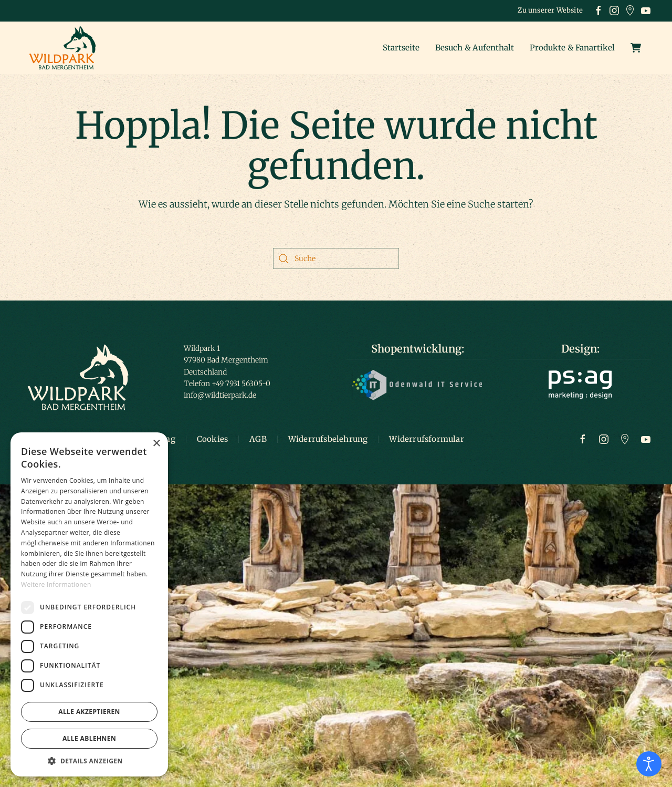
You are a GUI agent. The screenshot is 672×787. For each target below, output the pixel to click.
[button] (89, 761)
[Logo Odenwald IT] (417, 385)
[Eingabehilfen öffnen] (649, 764)
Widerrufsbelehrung (328, 439)
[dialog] (89, 604)
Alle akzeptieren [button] (89, 712)
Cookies (212, 439)
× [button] (156, 444)
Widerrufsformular (426, 439)
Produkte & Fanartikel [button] (572, 48)
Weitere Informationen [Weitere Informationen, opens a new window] (56, 584)
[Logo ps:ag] (580, 384)
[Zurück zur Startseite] (66, 48)
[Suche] (336, 258)
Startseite (401, 48)
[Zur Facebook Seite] (583, 439)
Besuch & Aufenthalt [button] (475, 48)
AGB (258, 439)
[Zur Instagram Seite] (604, 439)
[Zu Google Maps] (625, 439)
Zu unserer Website (550, 10)
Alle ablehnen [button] (89, 738)
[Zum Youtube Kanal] (646, 439)
